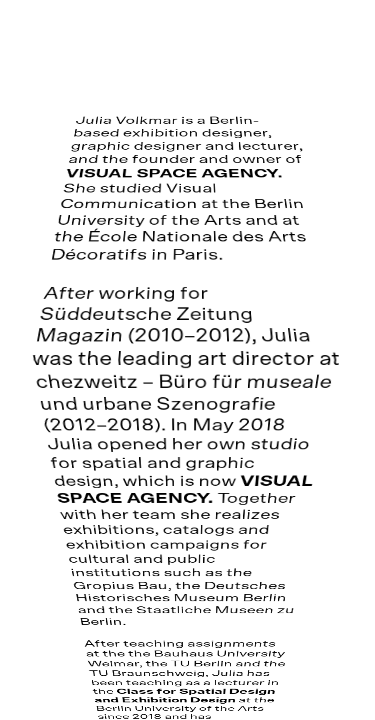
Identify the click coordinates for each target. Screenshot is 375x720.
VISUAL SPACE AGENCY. (174, 174)
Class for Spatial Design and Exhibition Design (185, 697)
